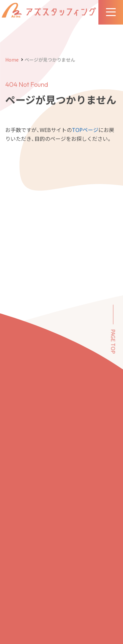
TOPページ (85, 130)
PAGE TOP (113, 342)
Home (12, 60)
